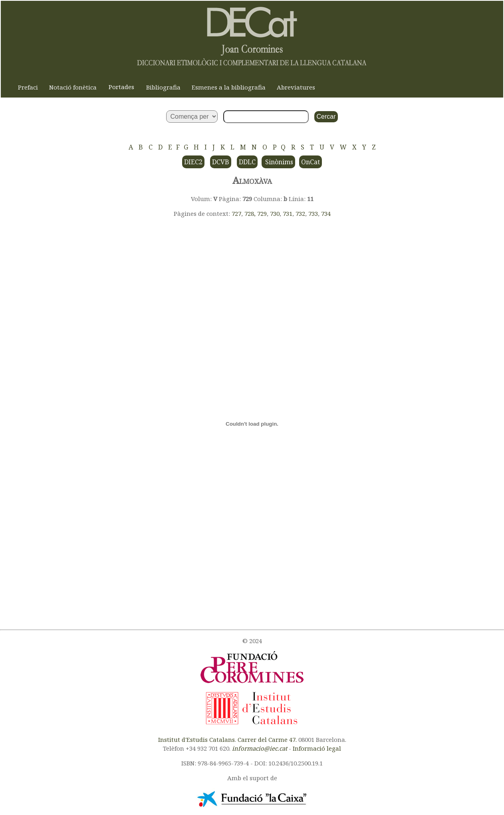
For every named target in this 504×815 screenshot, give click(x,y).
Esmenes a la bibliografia (229, 87)
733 (313, 213)
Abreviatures (296, 87)
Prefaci (28, 87)
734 (326, 213)
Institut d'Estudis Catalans (196, 739)
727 (236, 213)
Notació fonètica (73, 87)
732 (300, 213)
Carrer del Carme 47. (267, 739)
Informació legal (317, 748)
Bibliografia (163, 87)
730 (275, 213)
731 (288, 213)
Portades (121, 87)
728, (251, 213)
